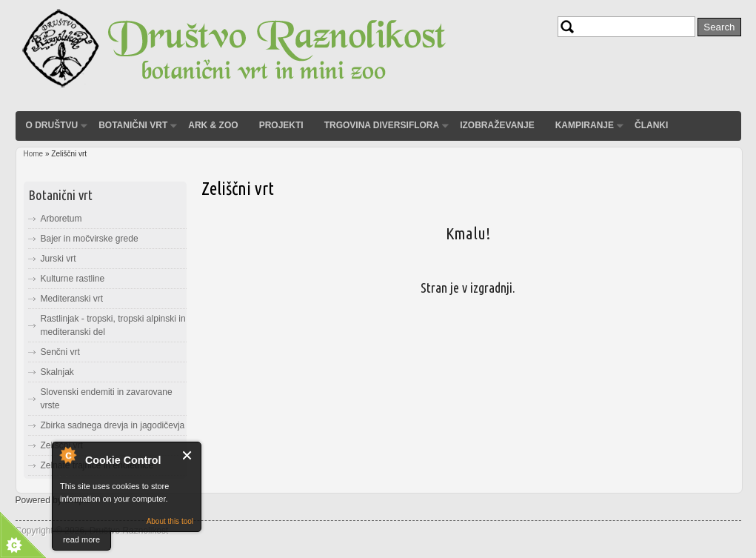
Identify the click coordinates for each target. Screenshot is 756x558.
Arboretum (61, 219)
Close (188, 455)
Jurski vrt (58, 259)
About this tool (170, 521)
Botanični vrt (133, 125)
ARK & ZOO (213, 125)
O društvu (52, 125)
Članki (651, 125)
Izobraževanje (497, 125)
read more (81, 539)
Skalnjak (57, 372)
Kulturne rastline (73, 279)
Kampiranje (585, 125)
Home (34, 154)
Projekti (281, 125)
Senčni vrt (60, 352)
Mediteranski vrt (72, 299)
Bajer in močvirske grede (90, 239)
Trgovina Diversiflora (382, 125)
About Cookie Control (67, 455)
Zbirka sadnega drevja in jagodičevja (113, 425)
